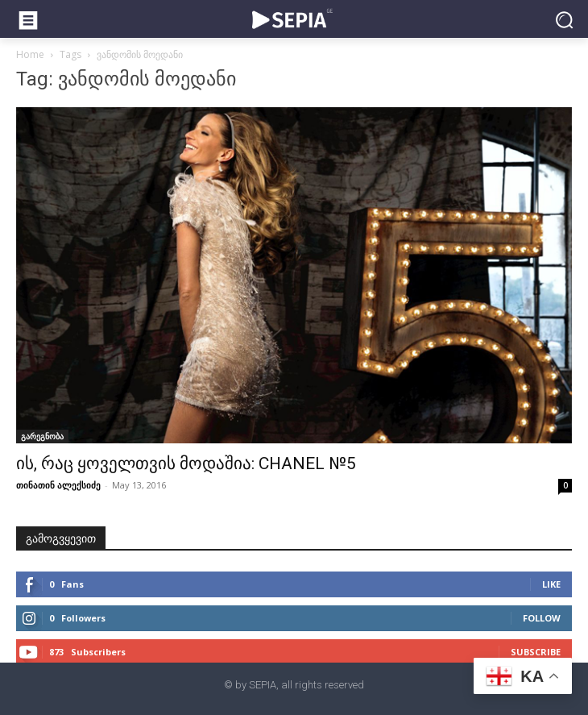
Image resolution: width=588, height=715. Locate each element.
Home (30, 54)
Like (551, 584)
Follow (542, 618)
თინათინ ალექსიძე (58, 485)
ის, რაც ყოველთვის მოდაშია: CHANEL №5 (186, 464)
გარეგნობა (42, 436)
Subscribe (536, 652)
